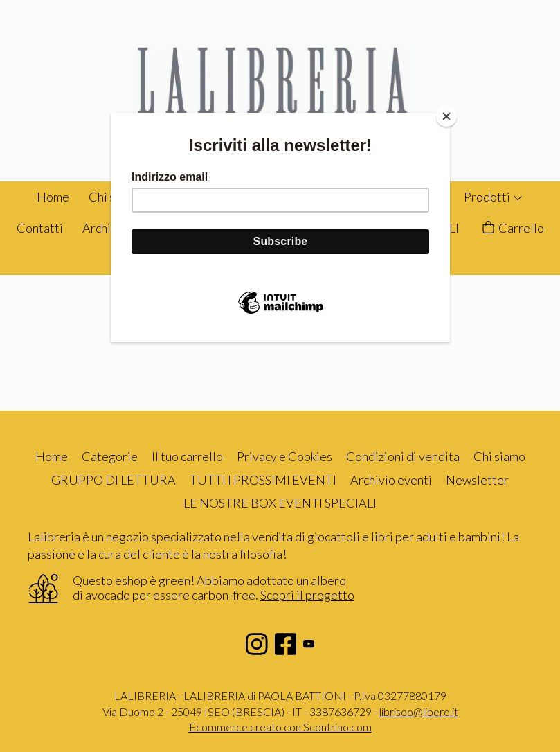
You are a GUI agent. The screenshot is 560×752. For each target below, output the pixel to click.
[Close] (446, 116)
